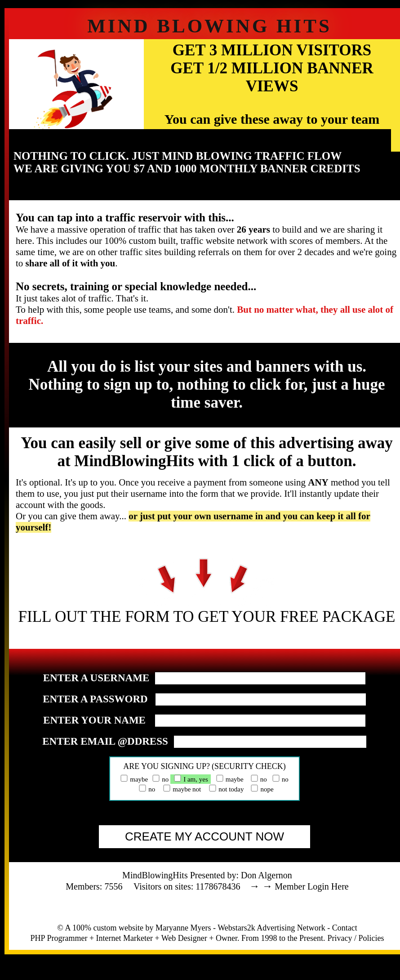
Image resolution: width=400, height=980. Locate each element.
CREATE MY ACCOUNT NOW (204, 836)
